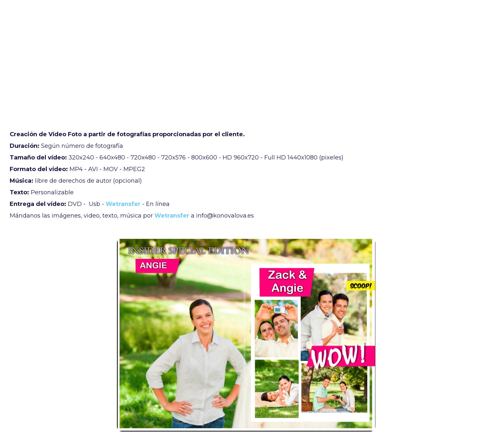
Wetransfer (123, 204)
